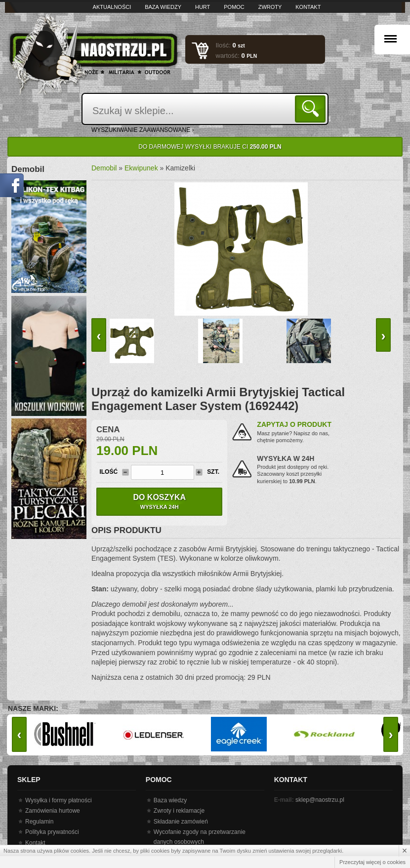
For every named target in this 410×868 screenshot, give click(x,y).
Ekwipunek (141, 168)
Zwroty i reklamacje (179, 811)
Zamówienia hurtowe (53, 811)
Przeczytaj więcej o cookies (372, 862)
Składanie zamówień (181, 822)
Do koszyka (159, 501)
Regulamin (39, 822)
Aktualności (112, 7)
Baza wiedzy (163, 7)
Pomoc (234, 7)
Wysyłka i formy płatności (59, 800)
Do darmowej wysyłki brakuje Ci (210, 147)
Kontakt (308, 7)
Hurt (203, 7)
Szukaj (312, 108)
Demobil (104, 168)
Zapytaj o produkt (294, 424)
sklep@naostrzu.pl (320, 800)
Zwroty (270, 7)
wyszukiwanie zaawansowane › (143, 130)
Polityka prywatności (52, 832)
